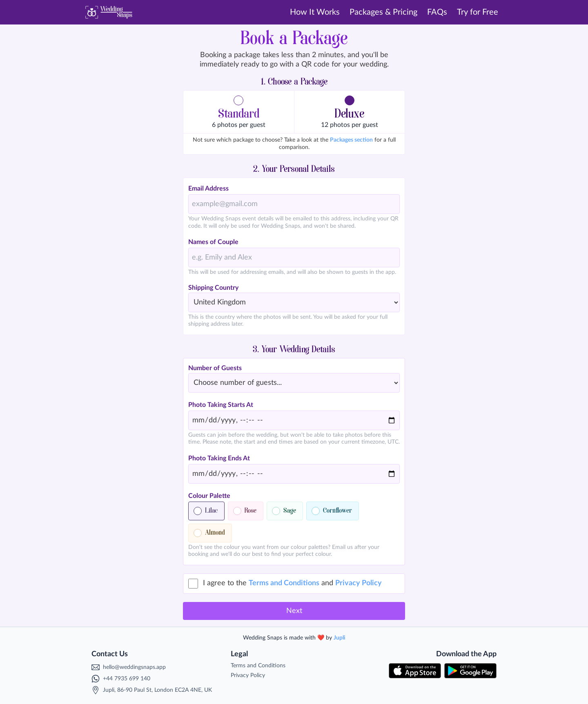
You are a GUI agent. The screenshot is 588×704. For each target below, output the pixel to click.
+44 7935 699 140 (127, 679)
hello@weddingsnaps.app (134, 667)
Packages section (351, 140)
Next (294, 611)
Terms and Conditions (284, 583)
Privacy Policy (359, 583)
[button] (239, 112)
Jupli (340, 638)
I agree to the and (292, 583)
